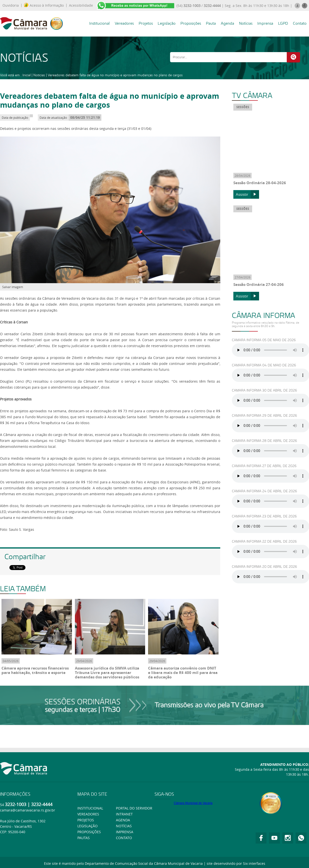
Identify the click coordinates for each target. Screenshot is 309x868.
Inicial (27, 75)
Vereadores (124, 23)
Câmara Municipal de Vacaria (193, 803)
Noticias (39, 75)
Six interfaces (254, 863)
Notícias (246, 23)
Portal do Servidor (134, 808)
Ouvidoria (11, 5)
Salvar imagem (13, 287)
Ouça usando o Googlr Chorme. (271, 350)
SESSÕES (243, 107)
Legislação (167, 23)
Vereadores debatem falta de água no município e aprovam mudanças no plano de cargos (115, 75)
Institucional (99, 23)
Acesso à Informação (44, 5)
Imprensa (265, 23)
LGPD (283, 23)
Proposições (191, 23)
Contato (300, 23)
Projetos (146, 23)
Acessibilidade (81, 5)
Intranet (124, 814)
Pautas (84, 838)
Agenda (227, 23)
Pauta (211, 23)
